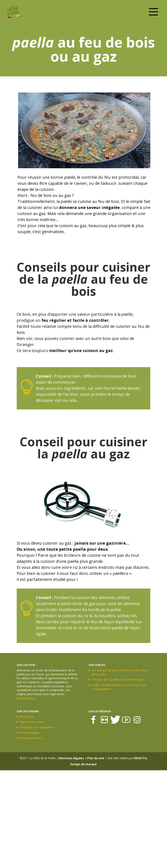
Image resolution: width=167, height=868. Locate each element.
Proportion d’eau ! (31, 738)
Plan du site (96, 758)
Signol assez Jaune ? (33, 722)
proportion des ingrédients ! (37, 727)
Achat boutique (29, 733)
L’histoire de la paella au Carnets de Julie (117, 680)
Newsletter (27, 717)
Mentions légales (71, 758)
